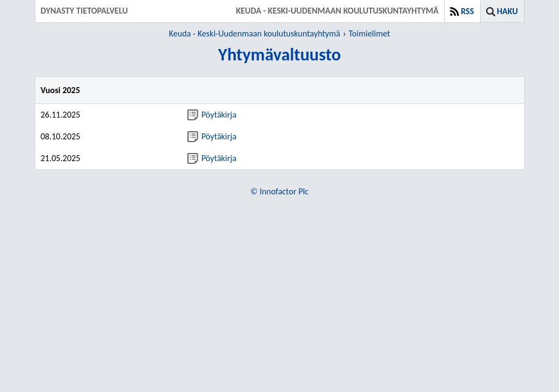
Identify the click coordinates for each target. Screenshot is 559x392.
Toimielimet (369, 33)
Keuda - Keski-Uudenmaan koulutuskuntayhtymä (254, 33)
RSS (468, 11)
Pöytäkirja (212, 115)
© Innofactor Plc (279, 191)
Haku (508, 11)
